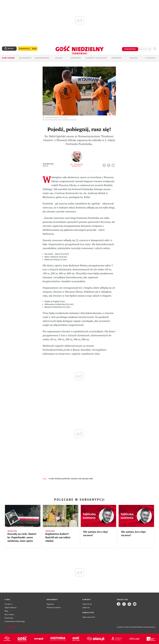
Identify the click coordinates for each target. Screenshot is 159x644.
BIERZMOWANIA (42, 58)
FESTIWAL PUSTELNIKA (62, 479)
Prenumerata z (28, 49)
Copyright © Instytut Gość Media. (127, 627)
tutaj (97, 354)
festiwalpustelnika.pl (54, 350)
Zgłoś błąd (10, 627)
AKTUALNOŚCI (25, 58)
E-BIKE (51, 479)
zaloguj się (145, 49)
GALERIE (59, 58)
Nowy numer (8, 58)
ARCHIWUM (76, 58)
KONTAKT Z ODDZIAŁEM (96, 58)
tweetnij (109, 165)
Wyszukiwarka (155, 49)
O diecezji (150, 58)
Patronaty (117, 58)
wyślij (114, 165)
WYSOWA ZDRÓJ (88, 479)
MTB (80, 479)
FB (105, 165)
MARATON (74, 479)
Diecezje (134, 58)
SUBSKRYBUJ (130, 49)
